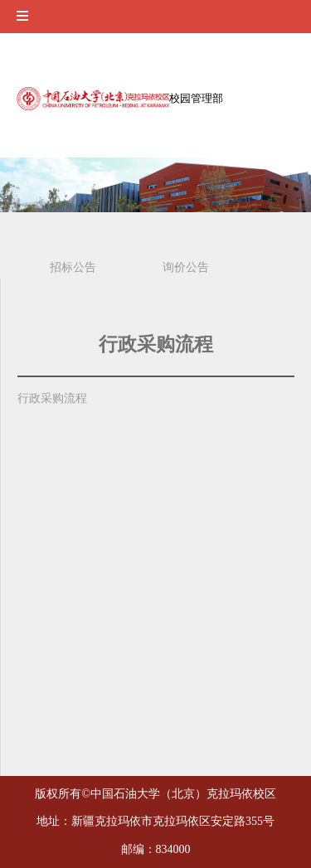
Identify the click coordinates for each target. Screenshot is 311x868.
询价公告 (186, 267)
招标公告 (73, 267)
